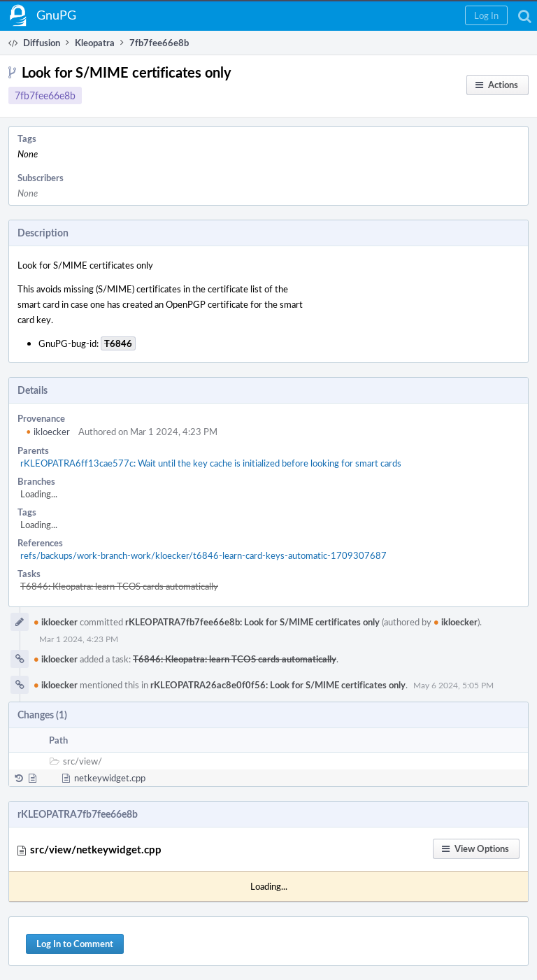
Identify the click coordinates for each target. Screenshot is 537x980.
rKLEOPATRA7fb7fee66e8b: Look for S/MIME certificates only (252, 622)
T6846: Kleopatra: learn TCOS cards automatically (119, 586)
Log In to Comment (75, 944)
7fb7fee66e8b (45, 95)
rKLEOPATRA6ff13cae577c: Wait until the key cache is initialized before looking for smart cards (211, 463)
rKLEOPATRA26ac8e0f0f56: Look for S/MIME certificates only (278, 685)
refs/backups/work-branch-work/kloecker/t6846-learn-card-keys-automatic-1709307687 (203, 555)
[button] (486, 15)
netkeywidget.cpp (110, 778)
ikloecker (48, 432)
